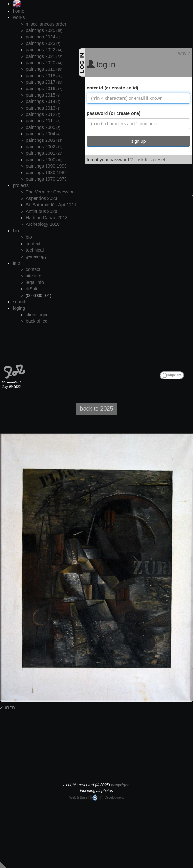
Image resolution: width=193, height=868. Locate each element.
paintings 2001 (44, 153)
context (33, 244)
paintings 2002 (44, 147)
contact (33, 269)
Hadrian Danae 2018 (47, 218)
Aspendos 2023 (41, 198)
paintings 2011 (43, 121)
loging (19, 308)
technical (35, 250)
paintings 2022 (44, 50)
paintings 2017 (44, 82)
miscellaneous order (46, 24)
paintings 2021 (44, 56)
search (20, 302)
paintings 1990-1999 (46, 166)
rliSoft (32, 289)
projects (21, 185)
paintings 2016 (44, 89)
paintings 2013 (43, 108)
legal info (35, 282)
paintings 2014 (43, 101)
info (17, 263)
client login (36, 315)
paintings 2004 (43, 134)
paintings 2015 (43, 95)
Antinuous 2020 (41, 211)
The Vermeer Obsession (50, 192)
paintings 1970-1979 (46, 179)
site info (34, 276)
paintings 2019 (44, 69)
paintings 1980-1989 (46, 173)
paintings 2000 (44, 160)
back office (37, 321)
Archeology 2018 (43, 224)
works (19, 17)
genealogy (36, 256)
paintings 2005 (43, 127)
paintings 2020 (44, 63)
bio (16, 231)
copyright (120, 785)
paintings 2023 (43, 43)
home (19, 11)
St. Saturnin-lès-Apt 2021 (51, 205)
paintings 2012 (43, 114)
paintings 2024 (43, 37)
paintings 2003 (44, 140)
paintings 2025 (44, 30)
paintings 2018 (44, 76)
